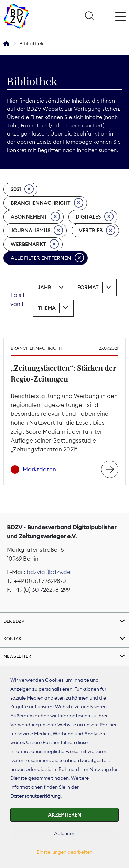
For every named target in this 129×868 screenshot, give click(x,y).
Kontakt (14, 638)
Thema (47, 308)
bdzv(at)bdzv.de (49, 572)
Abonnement (35, 217)
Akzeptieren (65, 815)
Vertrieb (97, 231)
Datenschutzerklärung (35, 796)
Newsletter (17, 656)
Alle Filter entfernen (47, 258)
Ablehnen (65, 833)
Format (88, 287)
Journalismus (37, 231)
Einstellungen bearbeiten (65, 852)
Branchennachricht (47, 203)
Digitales (95, 217)
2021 (22, 189)
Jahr (45, 287)
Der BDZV (14, 621)
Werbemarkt (35, 244)
